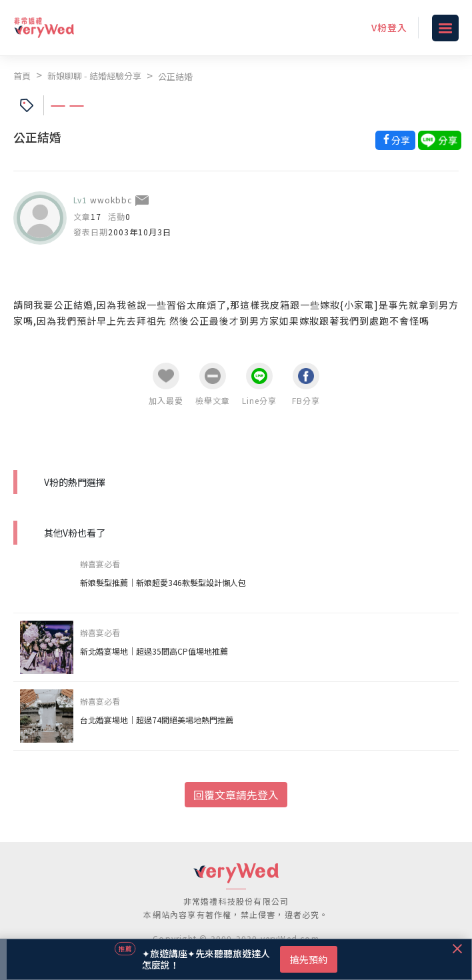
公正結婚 (175, 76)
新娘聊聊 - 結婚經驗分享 (94, 76)
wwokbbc (111, 200)
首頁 (22, 76)
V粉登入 (389, 27)
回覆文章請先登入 (236, 795)
